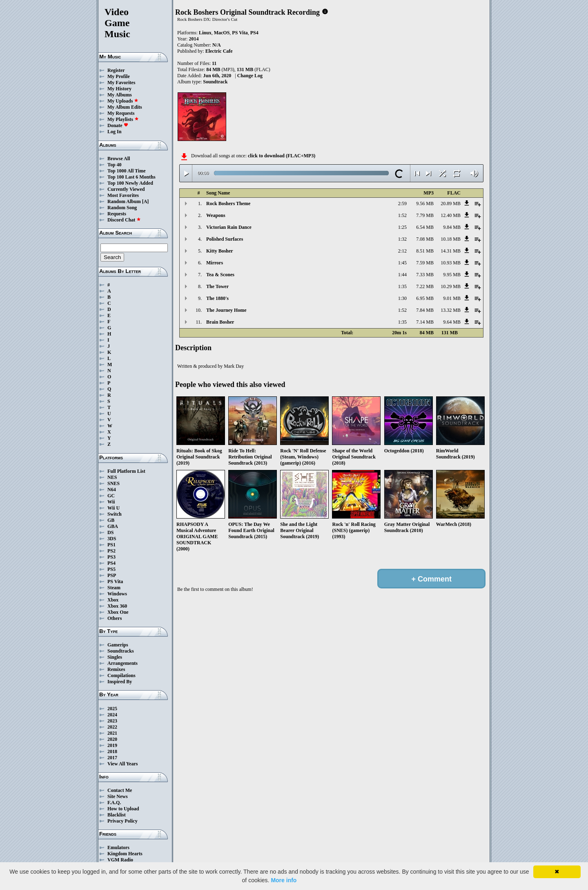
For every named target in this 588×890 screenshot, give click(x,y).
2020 (112, 739)
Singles (115, 657)
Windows (117, 594)
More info (284, 880)
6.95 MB (425, 298)
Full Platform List (126, 471)
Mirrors (215, 263)
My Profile (119, 76)
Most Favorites (123, 195)
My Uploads (123, 101)
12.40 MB (451, 215)
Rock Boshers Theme (228, 203)
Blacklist (117, 815)
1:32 (402, 239)
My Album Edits (125, 107)
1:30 (402, 298)
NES (112, 477)
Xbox (113, 600)
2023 (112, 721)
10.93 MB (451, 263)
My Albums (120, 95)
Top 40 (115, 165)
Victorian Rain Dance (229, 227)
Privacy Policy (122, 821)
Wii (111, 502)
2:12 (402, 251)
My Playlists (123, 119)
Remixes (116, 669)
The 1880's (217, 298)
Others (115, 618)
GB (111, 520)
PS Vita (115, 581)
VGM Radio (120, 860)
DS (110, 532)
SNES (114, 483)
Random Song (122, 208)
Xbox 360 (117, 606)
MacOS (222, 33)
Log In (114, 132)
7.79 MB (425, 215)
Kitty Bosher (220, 251)
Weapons (216, 215)
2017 (112, 758)
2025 (112, 709)
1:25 (402, 227)
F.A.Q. (114, 803)
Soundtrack (215, 82)
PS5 (111, 569)
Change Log (250, 76)
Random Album (124, 201)
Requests (117, 214)
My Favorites (121, 83)
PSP (112, 575)
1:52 (402, 215)
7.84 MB (425, 310)
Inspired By (120, 682)
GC (111, 496)
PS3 (111, 557)
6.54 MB (425, 227)
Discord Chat (124, 220)
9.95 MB (452, 275)
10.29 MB (451, 286)
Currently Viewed (126, 189)
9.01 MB (452, 298)
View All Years (122, 764)
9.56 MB (425, 203)
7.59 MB (425, 263)
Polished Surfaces (225, 239)
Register (116, 70)
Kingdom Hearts (125, 854)
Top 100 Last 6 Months (131, 177)
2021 (112, 733)
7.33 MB (425, 275)
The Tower (217, 286)
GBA (113, 526)
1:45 (402, 263)
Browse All (119, 159)
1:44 (402, 275)
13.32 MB (451, 310)
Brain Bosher (220, 322)
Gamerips (118, 645)
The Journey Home (226, 310)
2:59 (402, 203)
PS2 (111, 551)
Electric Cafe (219, 51)
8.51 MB (425, 251)
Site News (118, 796)
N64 (112, 490)
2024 (112, 715)
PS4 (111, 563)
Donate (118, 125)
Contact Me (120, 790)
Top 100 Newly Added (130, 183)
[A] (146, 201)
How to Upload (123, 809)
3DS (112, 539)
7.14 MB (425, 322)
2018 (112, 751)
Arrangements (122, 663)
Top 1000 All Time (126, 171)
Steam (114, 588)
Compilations (121, 675)
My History (119, 89)
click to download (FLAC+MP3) (282, 156)
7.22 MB (425, 286)
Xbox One (118, 612)
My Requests (121, 113)
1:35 (402, 286)
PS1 (111, 545)
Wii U (114, 508)
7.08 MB (425, 239)
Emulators (118, 848)
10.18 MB (451, 239)
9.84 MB (452, 227)
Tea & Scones (220, 275)
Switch (115, 514)
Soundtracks (121, 651)
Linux (205, 33)
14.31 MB (451, 251)
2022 (112, 727)
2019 (112, 745)
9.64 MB (452, 322)
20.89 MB (451, 203)
